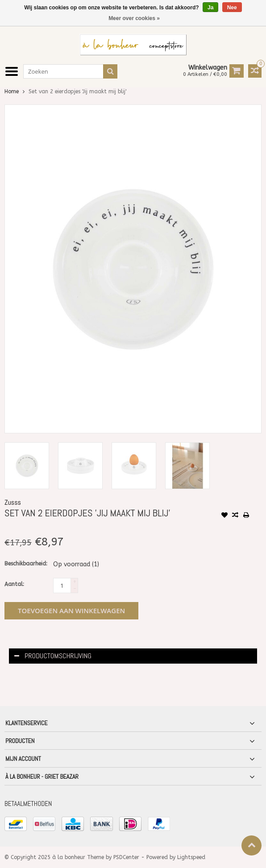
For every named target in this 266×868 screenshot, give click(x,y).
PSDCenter (126, 857)
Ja (210, 8)
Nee (232, 8)
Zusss (13, 502)
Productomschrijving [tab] (53, 656)
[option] (27, 466)
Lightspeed (191, 857)
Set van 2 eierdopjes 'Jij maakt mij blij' (77, 91)
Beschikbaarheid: (26, 564)
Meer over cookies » (134, 18)
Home (12, 91)
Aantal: (14, 584)
